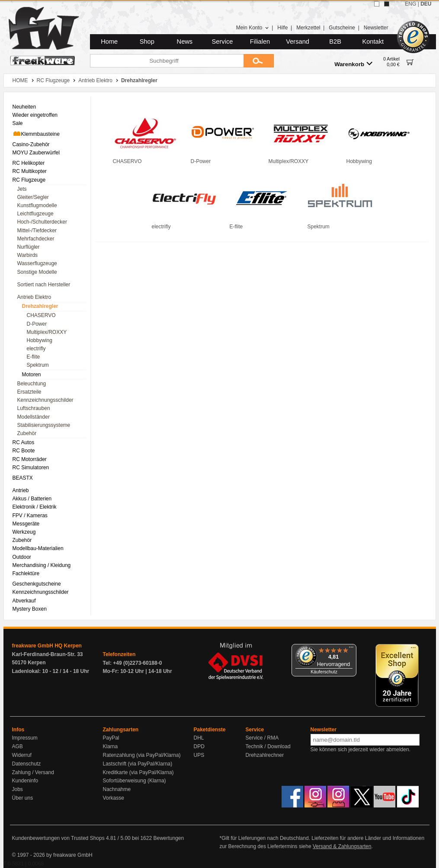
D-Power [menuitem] (37, 324)
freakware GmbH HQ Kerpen (47, 646)
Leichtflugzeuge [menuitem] (35, 214)
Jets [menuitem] (22, 189)
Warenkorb (353, 64)
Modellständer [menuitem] (34, 417)
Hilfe (282, 28)
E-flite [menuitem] (34, 357)
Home (109, 42)
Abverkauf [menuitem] (24, 601)
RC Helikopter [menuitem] (29, 163)
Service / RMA (262, 738)
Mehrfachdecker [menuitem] (36, 239)
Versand (298, 42)
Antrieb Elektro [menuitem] (34, 297)
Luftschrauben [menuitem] (34, 408)
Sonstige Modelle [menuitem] (37, 272)
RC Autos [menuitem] (24, 442)
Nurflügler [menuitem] (29, 247)
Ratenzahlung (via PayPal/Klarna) (142, 755)
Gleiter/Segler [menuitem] (33, 197)
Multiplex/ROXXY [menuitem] (47, 332)
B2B (335, 42)
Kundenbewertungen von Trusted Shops (58, 838)
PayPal (111, 738)
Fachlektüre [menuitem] (26, 573)
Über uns (23, 798)
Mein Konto (253, 28)
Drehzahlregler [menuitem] (40, 306)
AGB (18, 746)
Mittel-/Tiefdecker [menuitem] (37, 231)
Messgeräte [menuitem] (26, 524)
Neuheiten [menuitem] (24, 107)
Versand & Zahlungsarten (342, 846)
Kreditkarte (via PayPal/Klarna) (138, 772)
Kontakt (373, 42)
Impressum (25, 738)
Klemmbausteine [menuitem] (36, 134)
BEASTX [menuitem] (23, 478)
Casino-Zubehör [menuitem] (31, 144)
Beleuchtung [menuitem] (32, 384)
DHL (199, 738)
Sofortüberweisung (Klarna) (135, 781)
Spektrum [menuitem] (38, 365)
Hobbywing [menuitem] (40, 340)
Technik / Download (268, 746)
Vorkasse (114, 798)
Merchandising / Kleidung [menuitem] (42, 565)
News (185, 42)
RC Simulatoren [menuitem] (31, 468)
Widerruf (22, 755)
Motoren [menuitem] (32, 375)
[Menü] (351, 649)
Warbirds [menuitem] (28, 255)
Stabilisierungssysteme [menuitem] (44, 425)
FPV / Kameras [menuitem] (30, 516)
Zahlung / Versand (33, 772)
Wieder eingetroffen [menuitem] (35, 115)
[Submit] (259, 61)
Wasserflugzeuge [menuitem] (37, 263)
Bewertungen (168, 838)
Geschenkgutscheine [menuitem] (37, 584)
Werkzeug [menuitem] (24, 532)
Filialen (260, 42)
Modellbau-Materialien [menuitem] (38, 548)
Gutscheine (342, 28)
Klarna (111, 746)
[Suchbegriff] (167, 61)
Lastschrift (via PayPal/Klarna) (138, 764)
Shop (147, 42)
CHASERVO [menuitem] (41, 315)
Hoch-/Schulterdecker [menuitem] (42, 222)
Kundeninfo (25, 781)
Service (223, 42)
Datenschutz (27, 764)
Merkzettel (308, 28)
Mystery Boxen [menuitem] (30, 609)
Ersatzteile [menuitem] (29, 392)
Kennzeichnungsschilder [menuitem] (45, 400)
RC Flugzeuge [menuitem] (29, 180)
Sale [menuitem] (18, 123)
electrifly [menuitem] (36, 349)
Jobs (18, 789)
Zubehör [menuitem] (27, 433)
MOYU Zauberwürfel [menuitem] (36, 153)
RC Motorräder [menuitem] (30, 459)
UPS (199, 755)
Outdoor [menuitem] (22, 557)
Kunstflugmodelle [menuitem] (37, 205)
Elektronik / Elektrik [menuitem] (35, 507)
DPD (199, 746)
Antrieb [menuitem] (21, 490)
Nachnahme (117, 789)
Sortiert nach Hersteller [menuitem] (44, 285)
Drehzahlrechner (265, 755)
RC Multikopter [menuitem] (30, 171)
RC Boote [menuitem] (24, 451)
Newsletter (376, 28)
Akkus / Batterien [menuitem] (32, 499)
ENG (410, 4)
